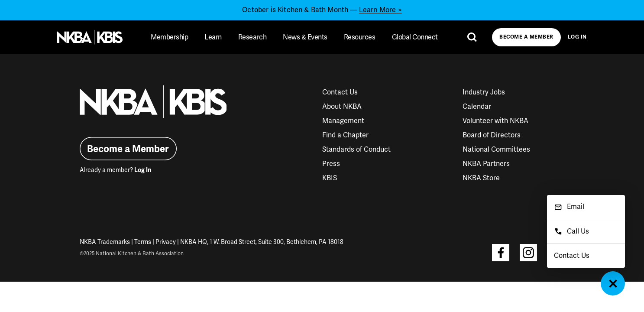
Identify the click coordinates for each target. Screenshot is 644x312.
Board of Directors (492, 135)
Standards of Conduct (356, 149)
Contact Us (340, 92)
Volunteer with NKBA (495, 121)
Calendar (477, 107)
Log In (577, 37)
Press (331, 164)
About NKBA (342, 107)
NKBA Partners (486, 164)
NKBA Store (481, 178)
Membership (169, 37)
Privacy (166, 242)
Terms (143, 242)
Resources (360, 37)
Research (252, 37)
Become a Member (526, 37)
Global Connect (415, 37)
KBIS (330, 178)
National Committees (496, 149)
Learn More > (380, 10)
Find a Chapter (345, 135)
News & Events (305, 37)
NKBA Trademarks (105, 242)
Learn (213, 37)
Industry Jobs (484, 92)
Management (343, 121)
